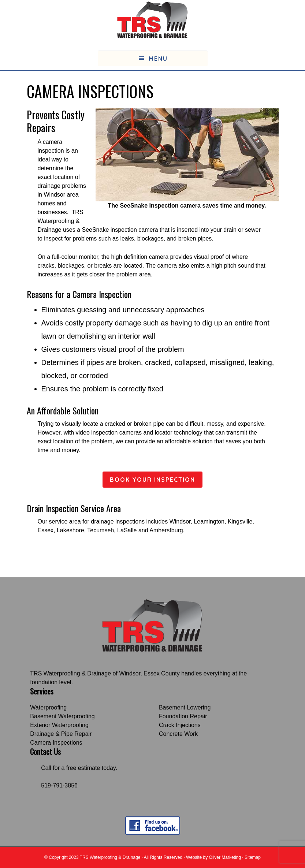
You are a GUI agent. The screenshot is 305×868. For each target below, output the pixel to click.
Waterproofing (48, 707)
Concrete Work (178, 734)
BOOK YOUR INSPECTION (152, 480)
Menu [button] (158, 59)
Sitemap (253, 857)
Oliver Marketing (225, 857)
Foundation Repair (183, 716)
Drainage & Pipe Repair (61, 734)
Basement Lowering (185, 707)
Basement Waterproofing (62, 716)
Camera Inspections (56, 743)
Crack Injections (180, 725)
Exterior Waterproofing (59, 725)
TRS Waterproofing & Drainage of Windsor (85, 673)
